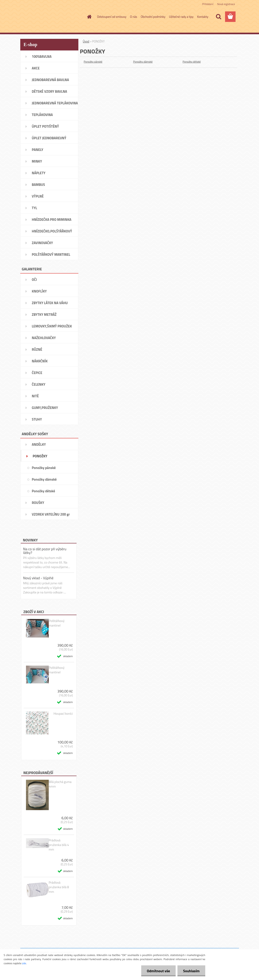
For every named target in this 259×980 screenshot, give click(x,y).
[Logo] (52, 17)
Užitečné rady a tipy (181, 17)
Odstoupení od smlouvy (112, 17)
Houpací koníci (63, 714)
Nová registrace (226, 4)
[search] (218, 17)
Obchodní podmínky (153, 17)
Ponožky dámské (143, 62)
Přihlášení (208, 4)
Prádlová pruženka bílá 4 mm (59, 845)
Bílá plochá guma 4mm (60, 784)
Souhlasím (191, 971)
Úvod (86, 41)
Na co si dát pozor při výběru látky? (45, 551)
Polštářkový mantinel (57, 623)
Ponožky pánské (93, 62)
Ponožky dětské (192, 62)
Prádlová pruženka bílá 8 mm (59, 887)
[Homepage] (88, 17)
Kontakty (203, 17)
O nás (134, 17)
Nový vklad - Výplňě (38, 578)
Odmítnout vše (158, 971)
